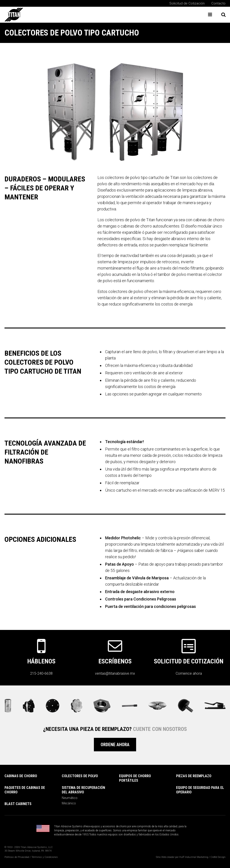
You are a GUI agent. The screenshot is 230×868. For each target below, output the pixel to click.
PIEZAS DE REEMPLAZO (194, 776)
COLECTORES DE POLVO (80, 776)
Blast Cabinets (18, 804)
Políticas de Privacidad (17, 857)
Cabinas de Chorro (21, 776)
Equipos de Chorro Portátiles (135, 778)
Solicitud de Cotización (187, 3)
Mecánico (69, 803)
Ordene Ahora (115, 745)
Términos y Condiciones (45, 857)
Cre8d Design (218, 857)
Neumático (70, 798)
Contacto (218, 3)
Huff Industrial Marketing (194, 857)
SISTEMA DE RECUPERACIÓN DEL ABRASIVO (83, 790)
